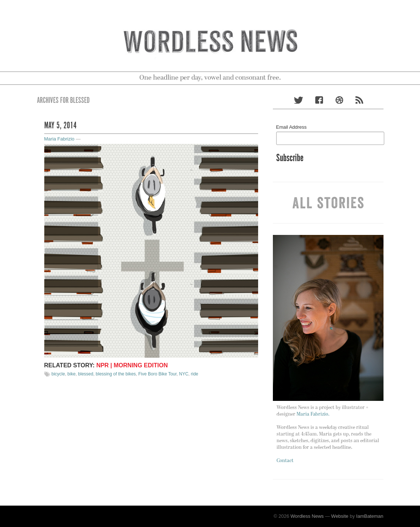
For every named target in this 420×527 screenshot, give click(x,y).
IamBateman (370, 516)
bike (72, 374)
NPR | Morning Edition (132, 365)
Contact (285, 461)
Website (340, 516)
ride (195, 374)
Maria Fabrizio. (313, 414)
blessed (86, 374)
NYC (184, 374)
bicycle (58, 374)
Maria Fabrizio (59, 139)
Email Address (291, 127)
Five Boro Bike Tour (157, 374)
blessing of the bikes (116, 374)
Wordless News (307, 516)
